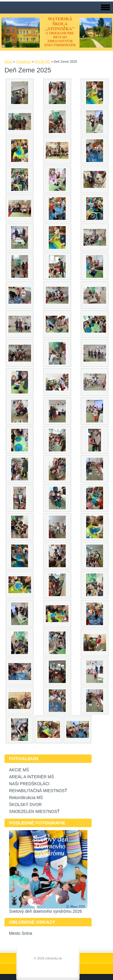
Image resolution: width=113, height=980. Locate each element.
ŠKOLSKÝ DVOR (25, 805)
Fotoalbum (23, 62)
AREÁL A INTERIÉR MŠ (31, 777)
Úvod (8, 62)
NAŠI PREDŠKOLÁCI (29, 784)
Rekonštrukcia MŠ (26, 798)
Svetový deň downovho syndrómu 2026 (46, 911)
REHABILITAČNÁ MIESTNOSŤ (38, 791)
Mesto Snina (21, 933)
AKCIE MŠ (42, 62)
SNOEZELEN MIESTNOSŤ (34, 812)
